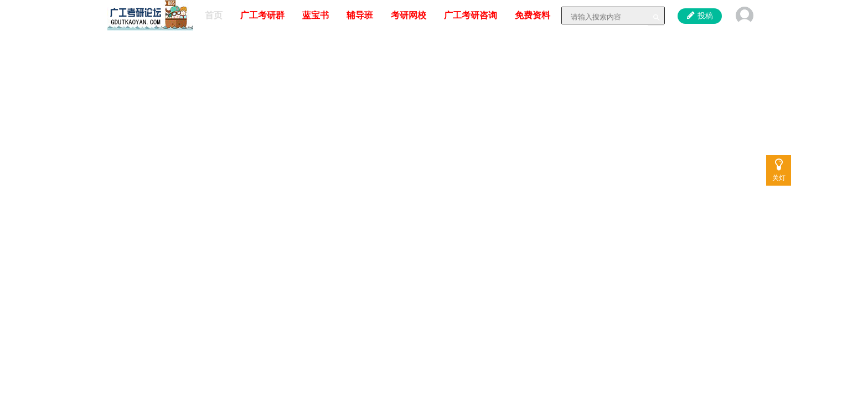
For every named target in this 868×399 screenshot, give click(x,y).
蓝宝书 (316, 15)
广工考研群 (262, 15)
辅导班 (360, 15)
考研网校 (409, 15)
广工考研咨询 (471, 15)
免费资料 (533, 15)
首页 (214, 15)
